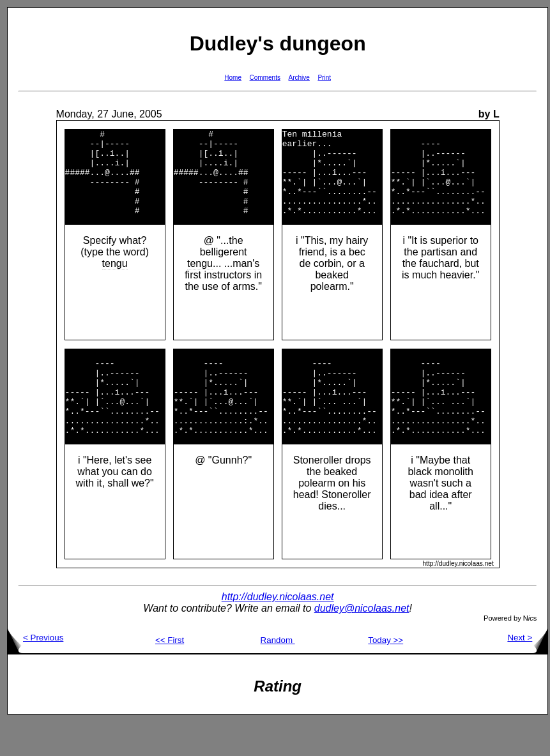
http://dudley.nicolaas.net (278, 631)
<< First (170, 675)
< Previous (35, 672)
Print (324, 78)
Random (278, 675)
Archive (299, 78)
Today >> (386, 675)
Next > (527, 672)
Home (233, 78)
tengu (115, 281)
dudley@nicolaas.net (362, 643)
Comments (265, 78)
